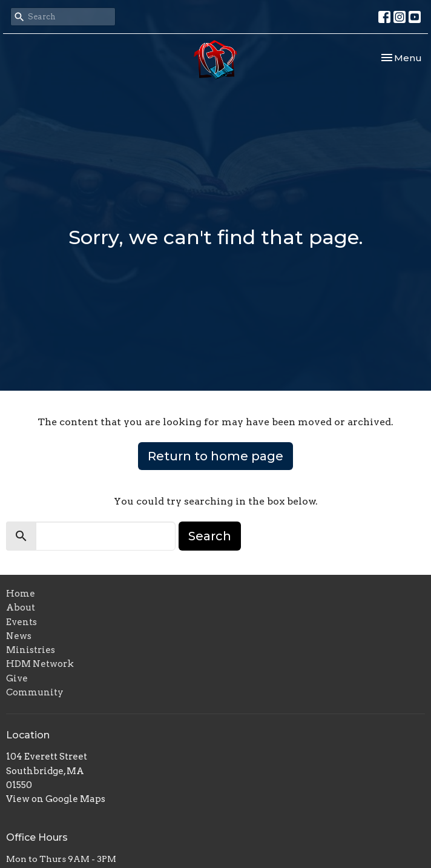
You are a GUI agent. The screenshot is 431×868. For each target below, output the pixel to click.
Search (210, 536)
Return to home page (215, 456)
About (21, 608)
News (19, 636)
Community (35, 692)
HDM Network (40, 664)
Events (21, 622)
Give (17, 678)
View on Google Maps (56, 799)
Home (21, 594)
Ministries (31, 650)
